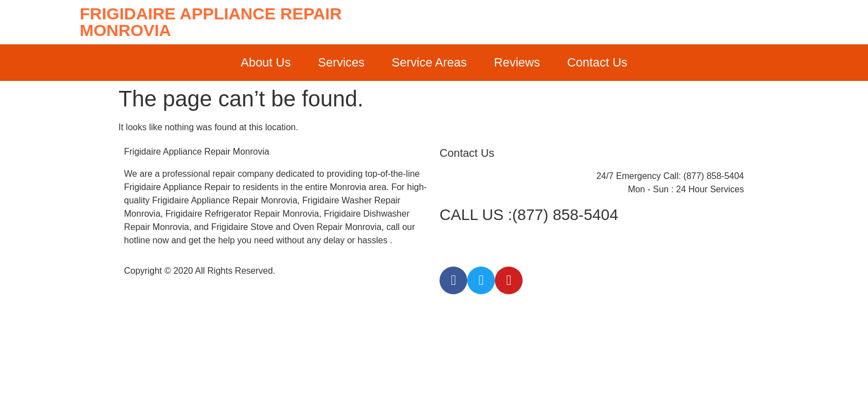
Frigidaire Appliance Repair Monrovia (211, 22)
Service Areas (430, 62)
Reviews (517, 62)
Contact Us (597, 62)
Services (341, 62)
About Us (266, 62)
